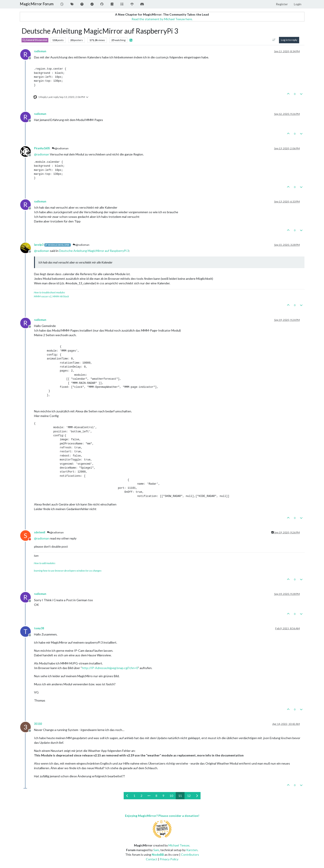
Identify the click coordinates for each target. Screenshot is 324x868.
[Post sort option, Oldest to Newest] (274, 40)
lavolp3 (39, 245)
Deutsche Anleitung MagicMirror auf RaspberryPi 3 (94, 251)
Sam (156, 850)
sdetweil (40, 532)
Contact (152, 859)
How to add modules (45, 563)
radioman (40, 51)
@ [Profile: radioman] (42, 154)
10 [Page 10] (171, 796)
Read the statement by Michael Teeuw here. (162, 19)
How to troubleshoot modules (49, 292)
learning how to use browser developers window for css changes (68, 571)
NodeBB (158, 854)
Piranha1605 (42, 148)
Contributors (190, 854)
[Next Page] (197, 796)
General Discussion (35, 40)
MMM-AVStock (61, 296)
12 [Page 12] (189, 796)
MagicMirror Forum (37, 4)
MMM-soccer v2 (43, 296)
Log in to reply (289, 40)
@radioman (60, 148)
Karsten (192, 850)
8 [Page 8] (156, 796)
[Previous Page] (127, 796)
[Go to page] (149, 796)
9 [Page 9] (163, 796)
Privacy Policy (169, 859)
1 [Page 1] (134, 796)
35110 (38, 724)
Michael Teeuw (179, 845)
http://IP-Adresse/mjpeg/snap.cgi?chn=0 (110, 668)
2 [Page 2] (141, 796)
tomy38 (39, 628)
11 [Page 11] (180, 796)
